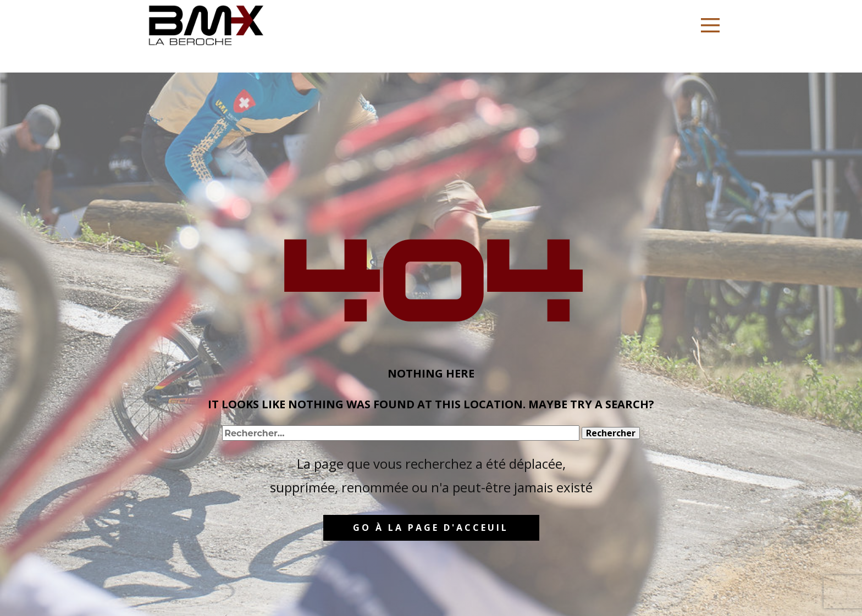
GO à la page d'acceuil (431, 528)
